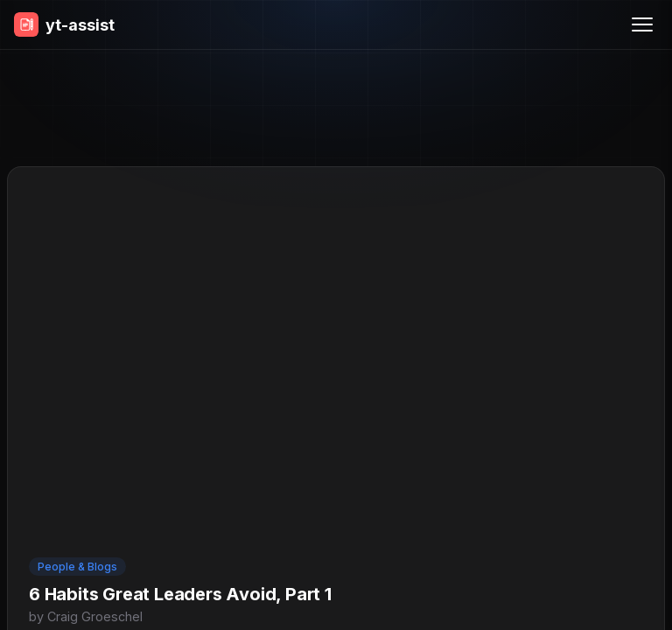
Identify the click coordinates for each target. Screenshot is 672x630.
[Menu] (642, 24)
